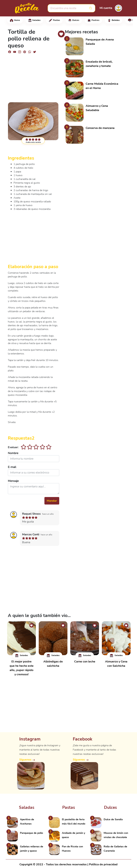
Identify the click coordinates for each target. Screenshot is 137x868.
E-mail (12, 467)
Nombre (13, 453)
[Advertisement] (34, 76)
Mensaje (13, 481)
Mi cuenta (106, 8)
